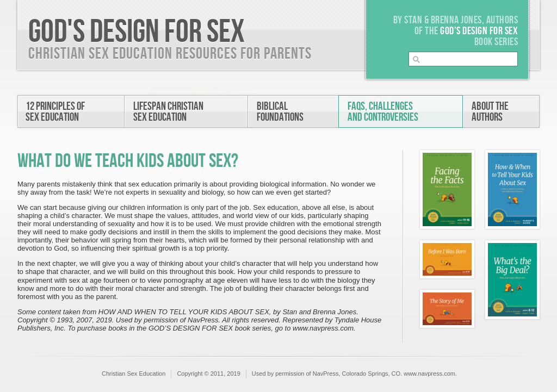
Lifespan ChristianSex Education (168, 112)
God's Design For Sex (137, 32)
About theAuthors (490, 112)
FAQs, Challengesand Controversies (383, 112)
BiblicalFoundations (280, 112)
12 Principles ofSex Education (55, 112)
